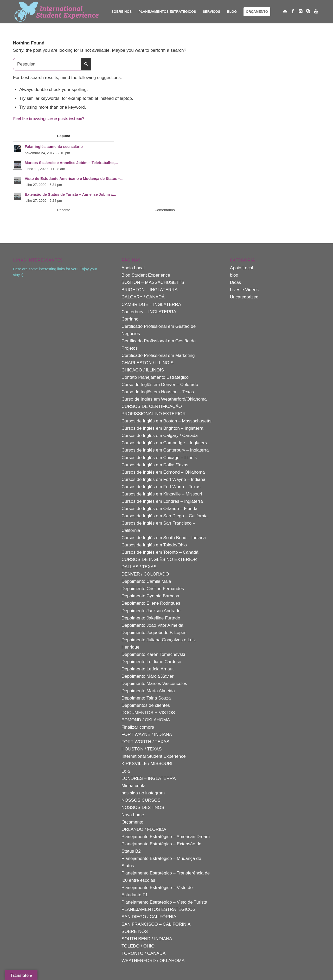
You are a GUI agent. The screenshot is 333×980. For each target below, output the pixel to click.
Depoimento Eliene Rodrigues (151, 603)
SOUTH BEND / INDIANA (147, 939)
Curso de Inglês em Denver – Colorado (160, 385)
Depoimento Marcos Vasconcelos (154, 684)
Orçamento (132, 822)
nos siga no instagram (143, 793)
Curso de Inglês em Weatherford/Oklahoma (164, 399)
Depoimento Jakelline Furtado (151, 618)
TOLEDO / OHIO (138, 946)
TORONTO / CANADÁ (143, 953)
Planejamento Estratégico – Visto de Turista (164, 902)
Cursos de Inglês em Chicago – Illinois (159, 458)
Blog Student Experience (146, 275)
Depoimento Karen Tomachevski (153, 654)
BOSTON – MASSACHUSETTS (153, 282)
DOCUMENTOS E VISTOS (148, 713)
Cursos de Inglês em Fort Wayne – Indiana (164, 479)
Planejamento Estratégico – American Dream (166, 837)
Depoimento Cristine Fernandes (153, 589)
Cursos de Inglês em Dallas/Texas (155, 465)
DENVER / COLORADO (145, 574)
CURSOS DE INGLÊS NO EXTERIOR (159, 560)
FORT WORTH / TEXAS (145, 742)
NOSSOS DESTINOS (143, 808)
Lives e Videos (244, 290)
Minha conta (134, 786)
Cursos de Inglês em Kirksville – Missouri (162, 494)
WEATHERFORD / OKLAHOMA (153, 961)
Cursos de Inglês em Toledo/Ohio (154, 545)
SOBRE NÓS (135, 932)
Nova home (133, 815)
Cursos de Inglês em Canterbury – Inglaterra (165, 450)
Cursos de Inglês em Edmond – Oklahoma (163, 472)
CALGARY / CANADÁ (143, 297)
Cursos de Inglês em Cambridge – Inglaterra (165, 443)
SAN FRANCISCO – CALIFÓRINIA (156, 924)
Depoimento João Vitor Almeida (152, 625)
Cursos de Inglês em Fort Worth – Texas (161, 487)
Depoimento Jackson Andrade (151, 611)
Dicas (236, 282)
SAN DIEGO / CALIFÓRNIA (149, 917)
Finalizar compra (138, 727)
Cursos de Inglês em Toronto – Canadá (160, 552)
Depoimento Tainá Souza (146, 698)
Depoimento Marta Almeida (148, 691)
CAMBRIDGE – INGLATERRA (151, 305)
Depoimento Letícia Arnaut (148, 669)
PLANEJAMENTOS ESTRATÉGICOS (159, 909)
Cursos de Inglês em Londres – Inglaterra (162, 501)
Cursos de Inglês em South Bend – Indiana (164, 538)
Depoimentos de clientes (146, 705)
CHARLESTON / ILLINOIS (148, 363)
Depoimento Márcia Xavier (148, 676)
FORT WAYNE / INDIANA (147, 734)
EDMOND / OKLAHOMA (146, 720)
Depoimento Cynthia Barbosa (150, 596)
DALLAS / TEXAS (139, 567)
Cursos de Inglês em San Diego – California (165, 516)
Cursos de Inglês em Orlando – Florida (159, 509)
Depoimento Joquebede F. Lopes (154, 633)
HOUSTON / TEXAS (142, 749)
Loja (126, 771)
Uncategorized (244, 297)
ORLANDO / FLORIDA (144, 829)
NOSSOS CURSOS (141, 800)
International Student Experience (154, 756)
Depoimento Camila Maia (146, 581)
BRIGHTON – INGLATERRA (150, 290)
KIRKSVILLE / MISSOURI (147, 764)
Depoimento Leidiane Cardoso (151, 662)
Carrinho (130, 319)
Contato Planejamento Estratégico (155, 377)
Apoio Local (133, 268)
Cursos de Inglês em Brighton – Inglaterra (162, 428)
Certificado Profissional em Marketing (158, 355)
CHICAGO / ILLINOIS (143, 370)
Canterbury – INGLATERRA (149, 312)
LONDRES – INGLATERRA (149, 778)
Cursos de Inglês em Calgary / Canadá (160, 436)
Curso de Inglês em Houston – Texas (158, 392)
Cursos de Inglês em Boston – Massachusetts (166, 421)
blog (234, 275)
